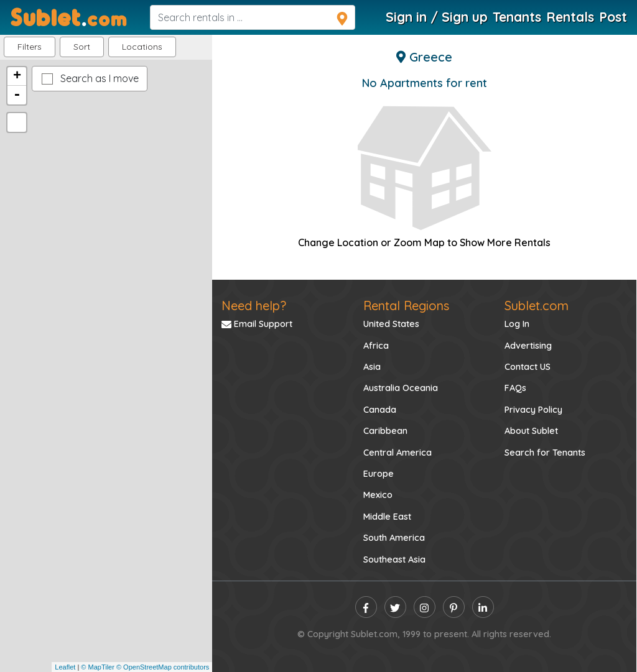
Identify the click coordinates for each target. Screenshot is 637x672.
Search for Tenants (545, 453)
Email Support (257, 324)
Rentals (570, 17)
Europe (379, 474)
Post (613, 17)
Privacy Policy (533, 410)
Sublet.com (537, 306)
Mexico (378, 495)
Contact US (528, 367)
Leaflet (65, 667)
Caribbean (385, 431)
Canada (380, 410)
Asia (372, 367)
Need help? (254, 306)
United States (391, 324)
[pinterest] (454, 607)
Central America (398, 453)
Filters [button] (30, 47)
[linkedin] (483, 607)
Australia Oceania (401, 388)
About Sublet (531, 431)
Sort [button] (82, 47)
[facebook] (366, 607)
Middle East (387, 517)
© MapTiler (98, 667)
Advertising (528, 346)
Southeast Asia (394, 559)
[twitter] (395, 607)
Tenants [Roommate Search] (517, 17)
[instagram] (425, 607)
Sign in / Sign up (437, 17)
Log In (517, 324)
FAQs (515, 388)
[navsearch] (253, 17)
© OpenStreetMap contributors (163, 667)
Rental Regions (406, 306)
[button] (142, 47)
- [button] (17, 95)
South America (394, 538)
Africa (376, 346)
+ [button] (17, 76)
